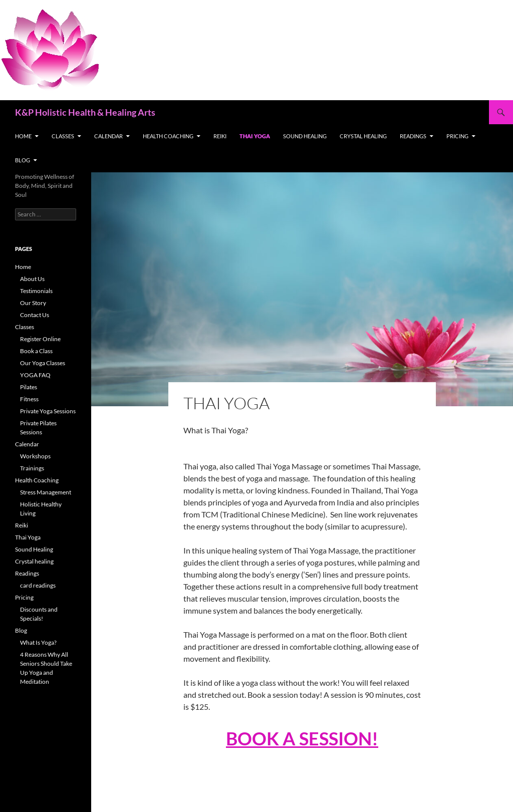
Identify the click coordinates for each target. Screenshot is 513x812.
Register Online (40, 339)
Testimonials (36, 291)
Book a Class (36, 351)
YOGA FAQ (35, 375)
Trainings (32, 468)
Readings (413, 136)
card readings (38, 585)
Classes (63, 136)
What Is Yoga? (38, 642)
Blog (23, 160)
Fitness (29, 399)
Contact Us (35, 315)
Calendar (108, 136)
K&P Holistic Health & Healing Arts (85, 112)
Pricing (457, 136)
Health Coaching (168, 136)
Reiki (220, 136)
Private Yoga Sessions (48, 411)
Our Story (33, 303)
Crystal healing (363, 136)
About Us (32, 279)
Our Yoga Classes (43, 363)
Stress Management (46, 492)
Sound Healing (305, 136)
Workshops (35, 456)
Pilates (29, 387)
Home (23, 136)
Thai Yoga (255, 136)
